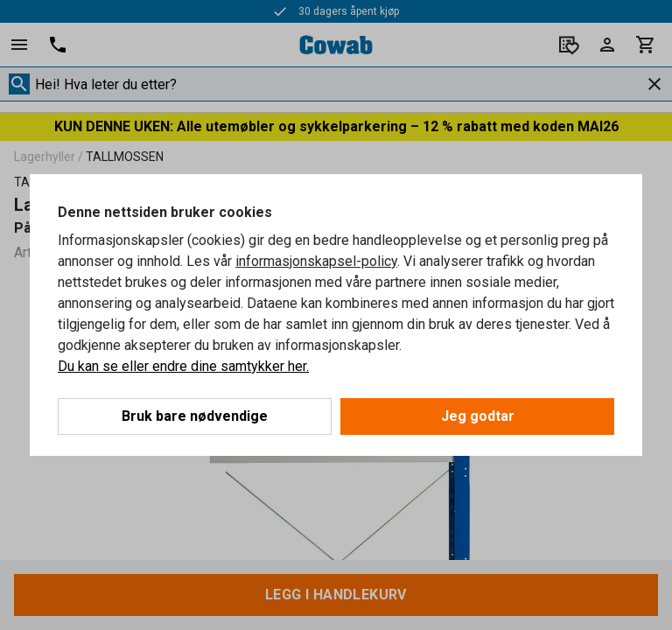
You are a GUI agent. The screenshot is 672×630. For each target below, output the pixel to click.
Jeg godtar (478, 416)
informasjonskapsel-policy (316, 261)
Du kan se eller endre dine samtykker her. (183, 366)
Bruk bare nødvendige (195, 416)
